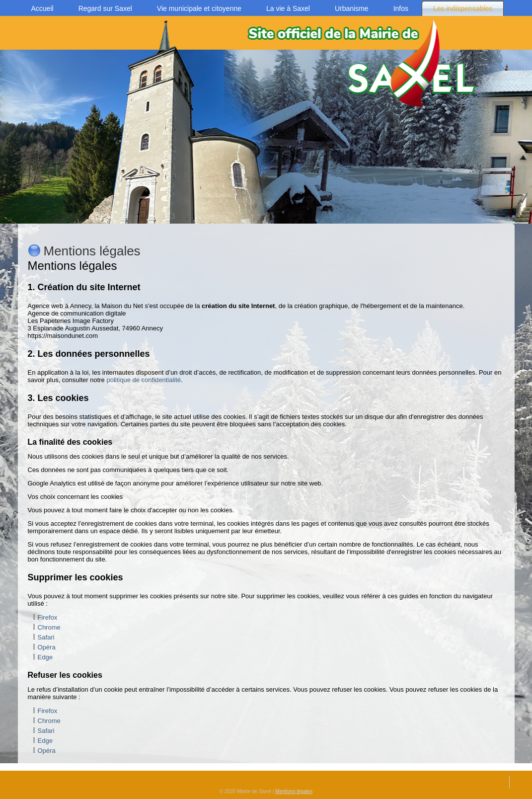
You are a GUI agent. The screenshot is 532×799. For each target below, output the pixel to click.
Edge (45, 657)
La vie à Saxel (288, 8)
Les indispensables (463, 8)
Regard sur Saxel (105, 8)
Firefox (48, 617)
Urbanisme (352, 8)
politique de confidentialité (144, 380)
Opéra (47, 647)
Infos (401, 8)
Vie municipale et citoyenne (199, 8)
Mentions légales (294, 791)
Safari (46, 637)
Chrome (49, 627)
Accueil (42, 8)
